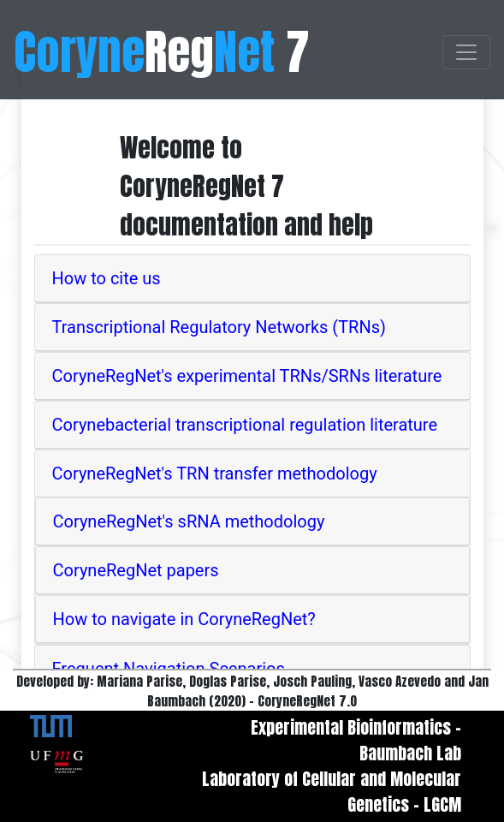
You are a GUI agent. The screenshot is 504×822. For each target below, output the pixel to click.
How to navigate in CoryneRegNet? (184, 619)
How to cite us (107, 278)
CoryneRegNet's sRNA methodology (189, 521)
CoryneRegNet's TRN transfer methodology (215, 474)
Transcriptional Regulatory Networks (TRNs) (219, 327)
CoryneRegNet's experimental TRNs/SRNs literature (247, 376)
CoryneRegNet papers (136, 570)
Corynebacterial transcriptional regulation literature (245, 425)
